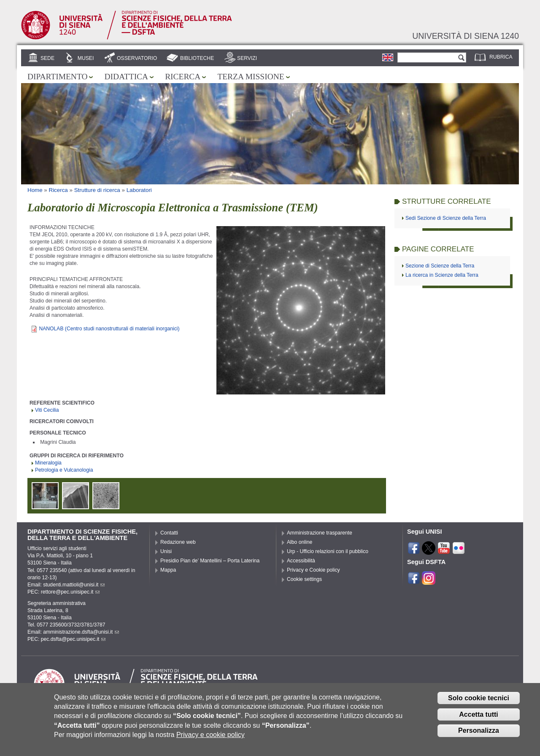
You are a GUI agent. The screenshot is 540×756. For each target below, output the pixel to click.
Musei (86, 58)
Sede (47, 58)
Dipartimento (57, 77)
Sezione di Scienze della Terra (440, 266)
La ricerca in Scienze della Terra (442, 275)
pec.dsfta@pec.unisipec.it (73, 639)
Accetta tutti (478, 719)
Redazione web (178, 542)
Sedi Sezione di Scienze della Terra (446, 218)
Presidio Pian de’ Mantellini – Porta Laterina (210, 561)
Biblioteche (197, 58)
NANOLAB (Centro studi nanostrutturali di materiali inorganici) (109, 329)
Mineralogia (48, 463)
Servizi (247, 58)
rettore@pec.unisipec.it (70, 592)
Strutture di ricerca (97, 190)
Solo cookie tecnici (479, 703)
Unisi (166, 551)
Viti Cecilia (47, 410)
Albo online (300, 542)
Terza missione (251, 77)
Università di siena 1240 (466, 36)
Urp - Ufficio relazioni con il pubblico (328, 551)
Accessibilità (301, 561)
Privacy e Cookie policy (313, 570)
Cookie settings (304, 579)
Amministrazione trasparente (320, 533)
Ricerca (183, 77)
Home (35, 190)
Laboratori (139, 190)
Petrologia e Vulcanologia (64, 470)
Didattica (126, 77)
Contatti (169, 533)
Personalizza (479, 736)
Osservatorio (137, 58)
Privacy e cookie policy (211, 740)
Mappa (168, 570)
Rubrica (501, 57)
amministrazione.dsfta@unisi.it (81, 632)
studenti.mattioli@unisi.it (74, 585)
